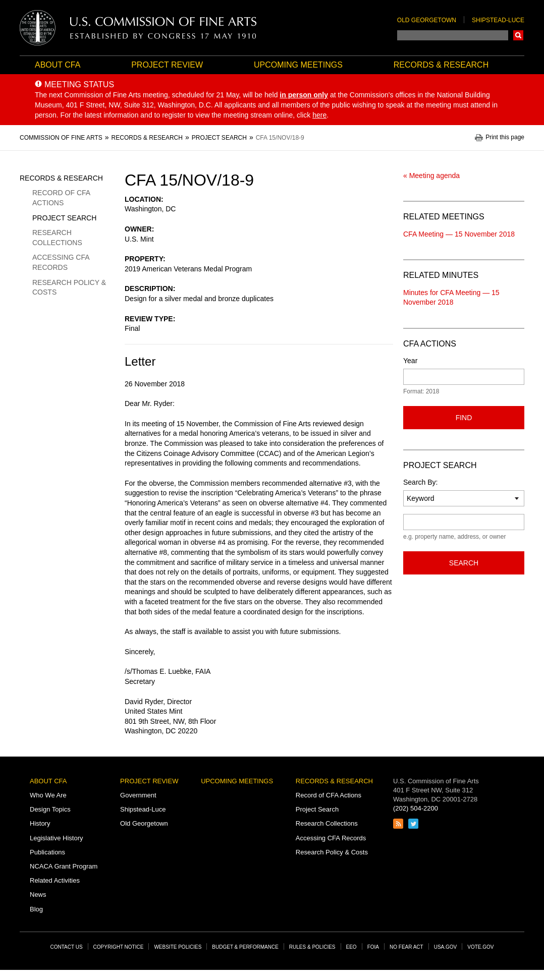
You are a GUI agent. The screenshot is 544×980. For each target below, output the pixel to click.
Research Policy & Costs (69, 287)
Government (138, 795)
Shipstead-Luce (498, 20)
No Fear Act (406, 947)
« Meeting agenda (431, 176)
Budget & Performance (245, 947)
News (38, 895)
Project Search (64, 218)
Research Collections (57, 238)
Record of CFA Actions (61, 198)
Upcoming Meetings (298, 65)
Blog (36, 909)
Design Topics (50, 809)
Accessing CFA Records (61, 262)
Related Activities (55, 880)
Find (464, 418)
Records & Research (441, 65)
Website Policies (178, 947)
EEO (351, 947)
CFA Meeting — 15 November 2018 (459, 234)
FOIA (373, 947)
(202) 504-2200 (416, 808)
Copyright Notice (119, 947)
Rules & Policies (312, 947)
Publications (47, 852)
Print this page (505, 137)
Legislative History (57, 838)
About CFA (58, 65)
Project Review (167, 65)
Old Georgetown (427, 20)
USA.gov (446, 947)
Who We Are (48, 795)
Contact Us (67, 947)
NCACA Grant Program (64, 866)
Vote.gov (480, 947)
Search (518, 35)
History (40, 823)
